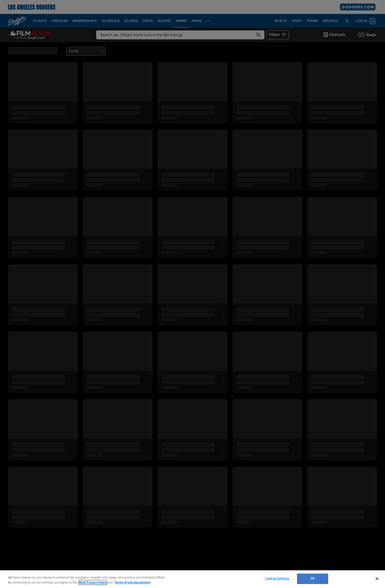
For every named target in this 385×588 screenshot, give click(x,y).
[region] (192, 579)
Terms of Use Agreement (132, 583)
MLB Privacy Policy (93, 583)
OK (312, 579)
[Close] (377, 579)
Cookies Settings (277, 579)
